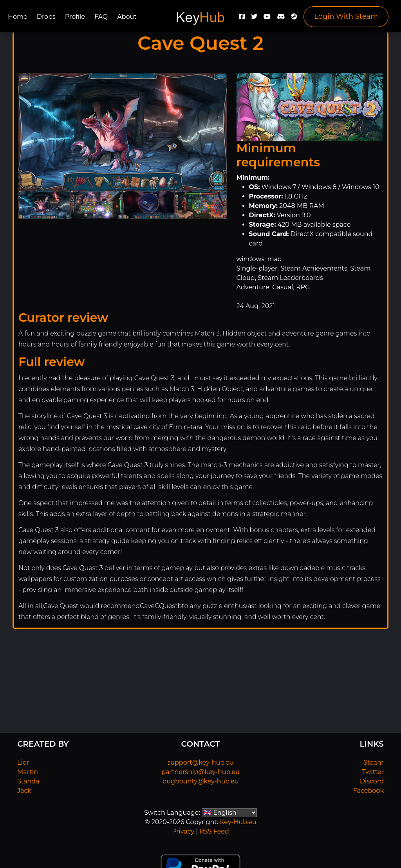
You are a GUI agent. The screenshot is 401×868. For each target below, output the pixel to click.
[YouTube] (267, 19)
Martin (28, 772)
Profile (75, 17)
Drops (46, 17)
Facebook (368, 791)
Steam (374, 762)
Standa (28, 781)
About (127, 17)
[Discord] (281, 19)
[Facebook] (242, 19)
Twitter (373, 772)
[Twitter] (254, 19)
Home (18, 17)
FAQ (101, 17)
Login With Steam (346, 16)
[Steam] (294, 19)
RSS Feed (214, 831)
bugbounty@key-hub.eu (200, 781)
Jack (24, 791)
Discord (372, 781)
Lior (23, 762)
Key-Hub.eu (238, 822)
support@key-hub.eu (200, 762)
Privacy (183, 831)
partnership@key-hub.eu (200, 772)
